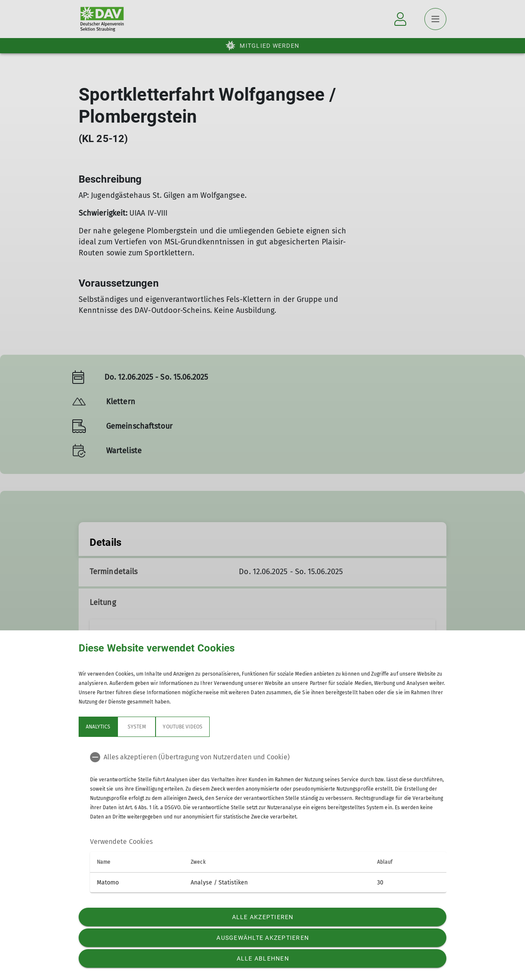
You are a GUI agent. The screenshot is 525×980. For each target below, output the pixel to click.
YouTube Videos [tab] (183, 727)
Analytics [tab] (98, 727)
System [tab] (137, 727)
